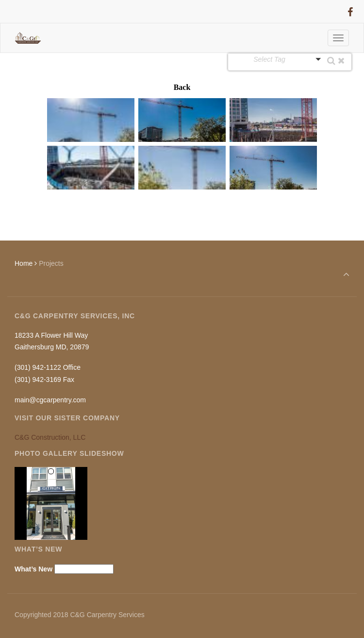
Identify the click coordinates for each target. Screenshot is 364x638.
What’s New (33, 569)
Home (24, 263)
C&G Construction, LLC (50, 437)
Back (182, 87)
